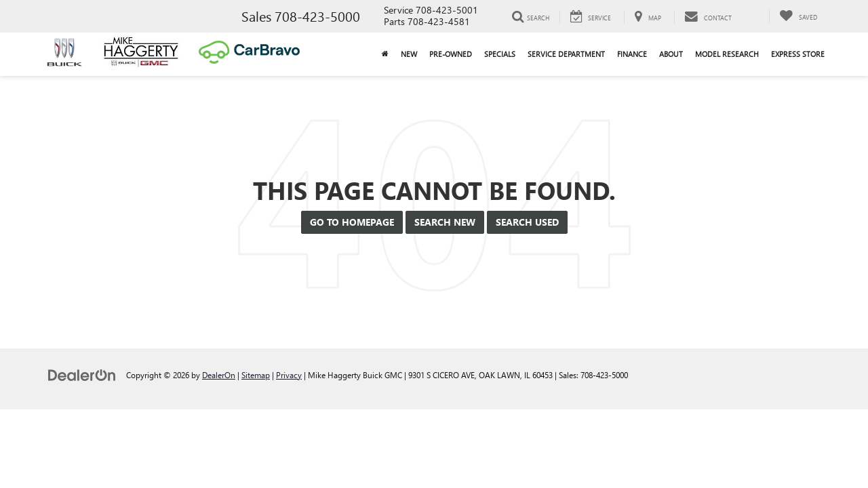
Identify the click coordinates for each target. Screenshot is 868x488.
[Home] (385, 54)
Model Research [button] (727, 54)
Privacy (289, 375)
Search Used (527, 222)
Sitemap (256, 375)
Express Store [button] (798, 54)
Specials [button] (500, 54)
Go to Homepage (352, 222)
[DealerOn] (82, 374)
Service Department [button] (566, 54)
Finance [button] (632, 54)
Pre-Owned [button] (451, 54)
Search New (445, 222)
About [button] (671, 54)
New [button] (409, 54)
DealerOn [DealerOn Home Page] (219, 375)
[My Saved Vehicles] (798, 16)
